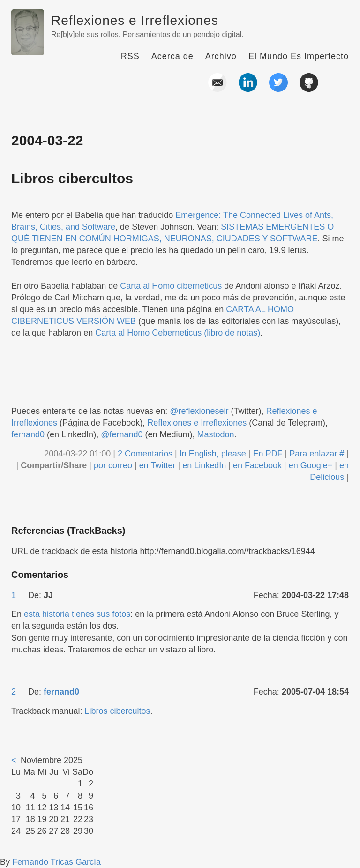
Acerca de (172, 56)
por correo (112, 465)
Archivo (221, 56)
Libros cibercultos (72, 178)
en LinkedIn (204, 465)
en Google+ (311, 465)
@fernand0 (122, 434)
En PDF (268, 454)
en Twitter (157, 465)
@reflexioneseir (199, 411)
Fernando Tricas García (56, 862)
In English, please (213, 454)
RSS (130, 56)
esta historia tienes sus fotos (77, 614)
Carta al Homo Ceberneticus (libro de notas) (178, 333)
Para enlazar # (317, 454)
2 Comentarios (146, 454)
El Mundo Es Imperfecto (299, 56)
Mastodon (216, 434)
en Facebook (256, 465)
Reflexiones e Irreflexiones (135, 20)
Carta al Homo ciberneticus (171, 286)
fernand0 (28, 434)
